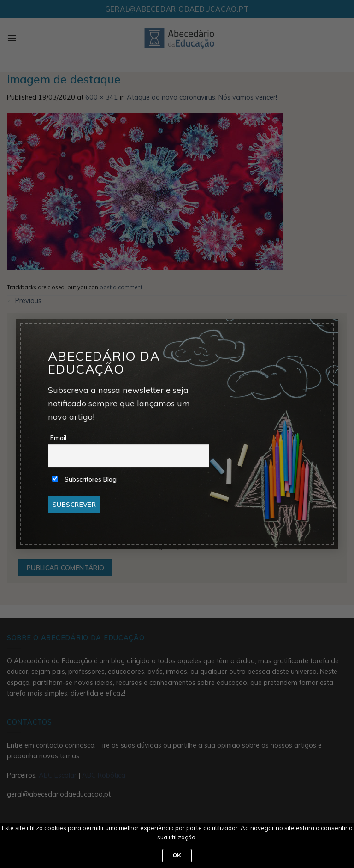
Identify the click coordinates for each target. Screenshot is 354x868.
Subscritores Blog (84, 479)
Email (58, 438)
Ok (177, 856)
